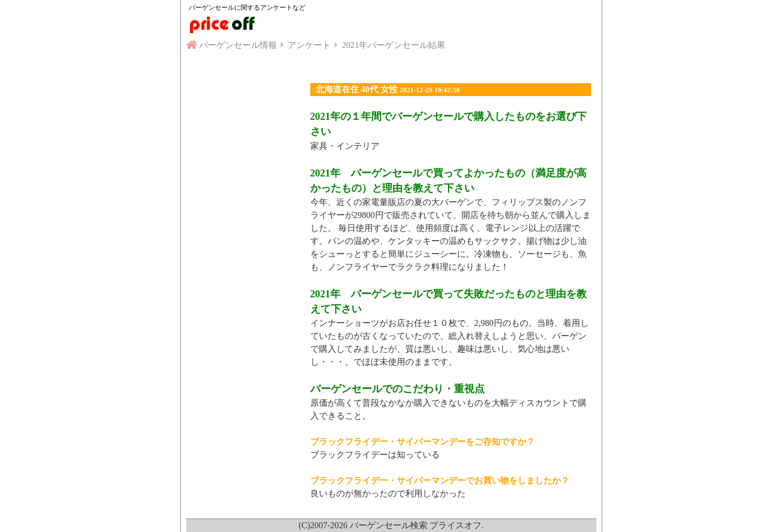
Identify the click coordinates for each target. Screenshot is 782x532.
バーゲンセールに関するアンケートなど (247, 8)
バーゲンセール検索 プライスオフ (416, 525)
